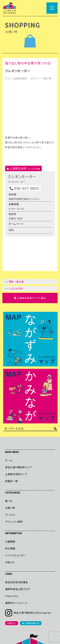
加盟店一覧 (11, 435)
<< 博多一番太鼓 (14, 236)
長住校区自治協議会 (17, 536)
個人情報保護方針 (31, 577)
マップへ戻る (30, 252)
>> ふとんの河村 (14, 243)
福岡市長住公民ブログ (18, 543)
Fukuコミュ (12, 550)
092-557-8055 (24, 142)
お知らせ (10, 516)
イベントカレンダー (16, 510)
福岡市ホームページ (16, 557)
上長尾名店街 (20, 78)
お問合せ (12, 577)
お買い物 (47, 78)
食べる (9, 455)
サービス (10, 469)
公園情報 (10, 496)
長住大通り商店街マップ (18, 421)
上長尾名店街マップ (16, 428)
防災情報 (10, 503)
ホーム (9, 414)
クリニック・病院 (14, 476)
